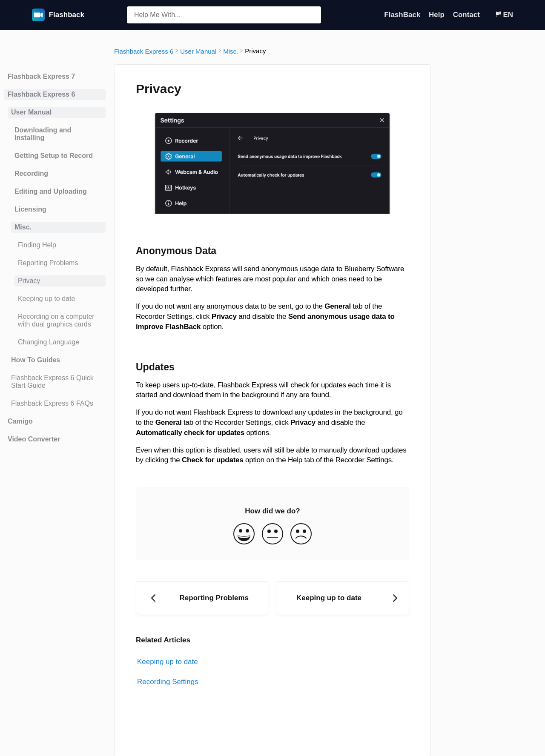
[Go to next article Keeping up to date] (343, 598)
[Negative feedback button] (301, 535)
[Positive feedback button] (244, 535)
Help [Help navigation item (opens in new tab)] (438, 15)
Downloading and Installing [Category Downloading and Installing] (43, 134)
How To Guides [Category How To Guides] (36, 360)
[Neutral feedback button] (272, 535)
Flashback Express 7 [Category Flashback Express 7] (41, 76)
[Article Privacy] (55, 281)
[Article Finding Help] (55, 245)
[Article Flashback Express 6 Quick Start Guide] (55, 382)
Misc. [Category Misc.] (23, 227)
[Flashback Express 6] (144, 51)
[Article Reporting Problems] (55, 263)
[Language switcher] (504, 15)
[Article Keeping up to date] (55, 299)
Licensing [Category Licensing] (30, 209)
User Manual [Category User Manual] (31, 112)
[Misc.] (231, 51)
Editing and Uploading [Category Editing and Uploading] (51, 191)
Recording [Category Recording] (31, 173)
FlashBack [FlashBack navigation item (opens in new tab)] (403, 15)
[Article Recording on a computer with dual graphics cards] (55, 321)
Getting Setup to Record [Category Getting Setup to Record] (54, 156)
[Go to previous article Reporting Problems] (202, 598)
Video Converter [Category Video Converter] (34, 439)
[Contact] (488, 15)
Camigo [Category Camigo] (20, 421)
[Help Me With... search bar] (224, 15)
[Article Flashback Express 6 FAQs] (55, 404)
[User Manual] (198, 51)
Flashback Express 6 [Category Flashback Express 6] (41, 94)
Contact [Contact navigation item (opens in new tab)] (468, 15)
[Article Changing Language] (55, 342)
